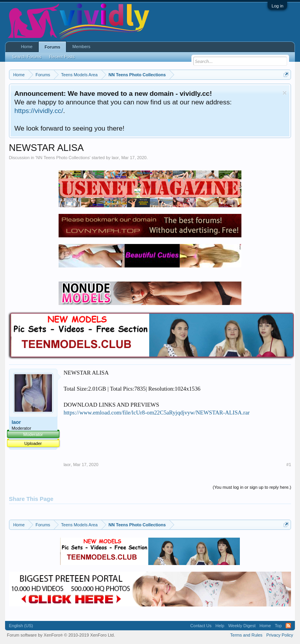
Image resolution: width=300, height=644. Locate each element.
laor (115, 158)
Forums (52, 47)
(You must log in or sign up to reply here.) (252, 487)
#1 (289, 465)
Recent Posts (62, 57)
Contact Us (201, 626)
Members (81, 47)
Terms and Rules (246, 635)
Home (27, 47)
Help (220, 626)
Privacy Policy (280, 635)
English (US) (21, 626)
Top (279, 626)
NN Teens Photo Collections (63, 158)
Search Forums (27, 57)
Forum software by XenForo (61, 635)
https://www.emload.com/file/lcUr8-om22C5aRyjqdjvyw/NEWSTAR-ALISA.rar (157, 413)
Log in (277, 6)
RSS (288, 626)
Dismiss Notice (285, 93)
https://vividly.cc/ (39, 111)
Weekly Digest (242, 626)
